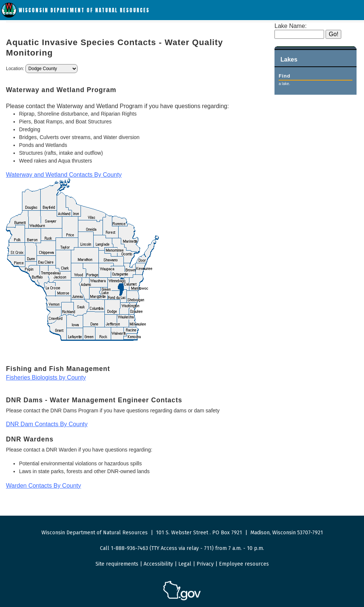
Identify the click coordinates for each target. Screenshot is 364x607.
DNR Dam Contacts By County (47, 424)
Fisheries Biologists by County (46, 378)
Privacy (205, 564)
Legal (185, 564)
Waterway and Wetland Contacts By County (64, 175)
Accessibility (158, 564)
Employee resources (244, 564)
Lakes (289, 59)
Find (284, 76)
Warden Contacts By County (43, 486)
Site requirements (117, 564)
